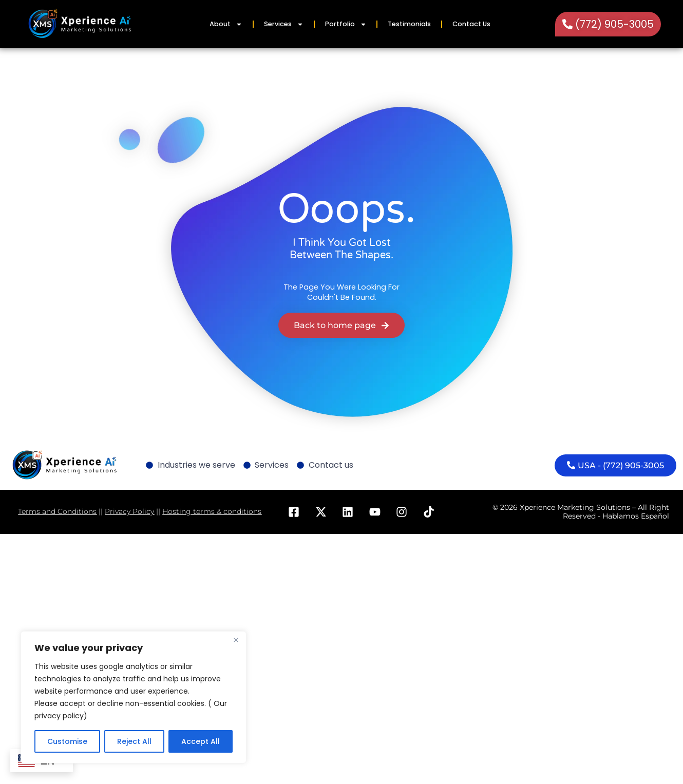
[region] (134, 697)
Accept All (201, 741)
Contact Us (471, 24)
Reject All (134, 741)
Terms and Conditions (57, 511)
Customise (67, 741)
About (226, 24)
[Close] (236, 640)
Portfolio (346, 24)
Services (284, 24)
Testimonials (409, 24)
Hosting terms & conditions (212, 511)
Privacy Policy (129, 511)
